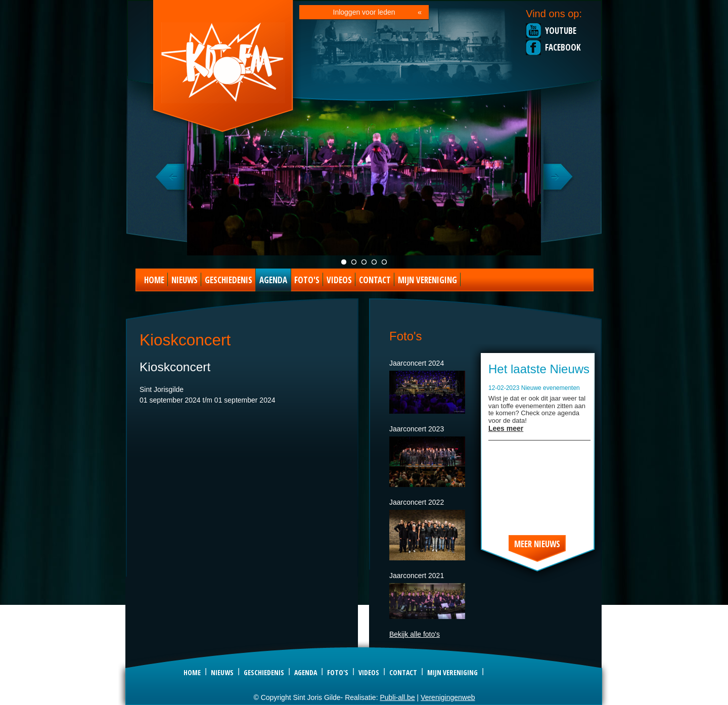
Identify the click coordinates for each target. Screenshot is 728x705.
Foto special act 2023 (384, 262)
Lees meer (506, 428)
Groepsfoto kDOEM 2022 (354, 262)
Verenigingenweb (448, 697)
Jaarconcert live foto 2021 (344, 262)
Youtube (561, 31)
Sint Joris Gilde (224, 68)
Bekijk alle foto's (415, 634)
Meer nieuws (537, 544)
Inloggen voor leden (364, 12)
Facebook (563, 47)
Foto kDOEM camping (374, 262)
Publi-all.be (397, 697)
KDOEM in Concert (364, 262)
